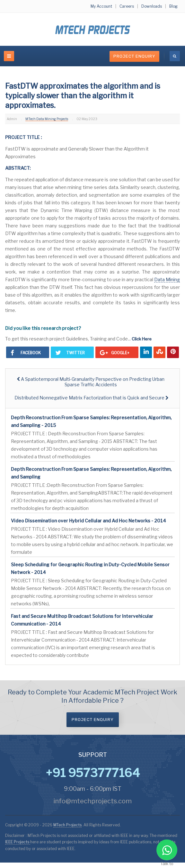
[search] (175, 56)
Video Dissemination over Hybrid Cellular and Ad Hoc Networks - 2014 (88, 521)
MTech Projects (67, 825)
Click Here (142, 339)
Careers (127, 6)
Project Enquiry (134, 56)
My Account (101, 6)
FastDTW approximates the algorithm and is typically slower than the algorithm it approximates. (83, 96)
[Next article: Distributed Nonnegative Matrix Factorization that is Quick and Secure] (91, 398)
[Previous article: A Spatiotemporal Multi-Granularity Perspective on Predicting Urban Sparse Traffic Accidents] (91, 382)
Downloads (152, 6)
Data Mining (167, 279)
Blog (173, 6)
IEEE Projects (18, 842)
